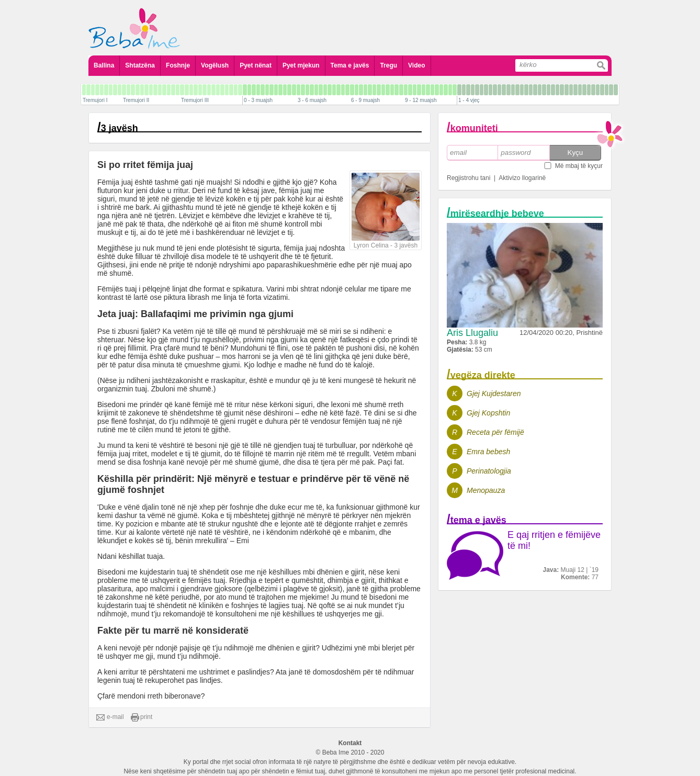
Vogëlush (215, 65)
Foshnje (178, 65)
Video (416, 65)
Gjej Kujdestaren (494, 393)
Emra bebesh (488, 452)
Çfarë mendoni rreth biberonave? (151, 696)
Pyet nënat (256, 65)
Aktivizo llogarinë (522, 178)
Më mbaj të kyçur (579, 166)
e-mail (110, 717)
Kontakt (350, 743)
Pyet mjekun (301, 65)
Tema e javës (350, 65)
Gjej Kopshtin (488, 413)
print (142, 717)
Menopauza (486, 490)
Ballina (104, 65)
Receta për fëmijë (495, 432)
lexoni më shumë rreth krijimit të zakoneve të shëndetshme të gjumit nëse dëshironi (250, 409)
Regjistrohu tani (468, 178)
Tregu (388, 65)
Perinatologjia (489, 471)
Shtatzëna (140, 65)
